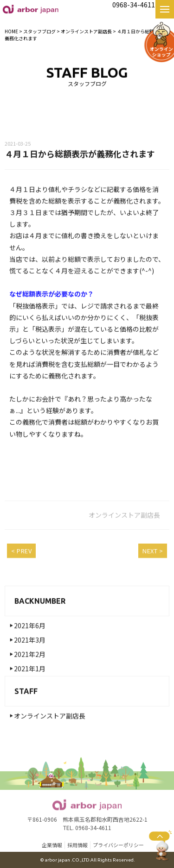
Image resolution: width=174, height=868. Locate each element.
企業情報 (52, 846)
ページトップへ (160, 845)
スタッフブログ (39, 31)
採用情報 (77, 846)
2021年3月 (30, 644)
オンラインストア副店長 (50, 720)
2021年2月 (30, 658)
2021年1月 (30, 673)
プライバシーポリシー (118, 846)
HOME (11, 31)
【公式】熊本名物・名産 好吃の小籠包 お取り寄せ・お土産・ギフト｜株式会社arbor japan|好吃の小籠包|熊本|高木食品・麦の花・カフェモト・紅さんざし (30, 9)
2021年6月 (30, 630)
